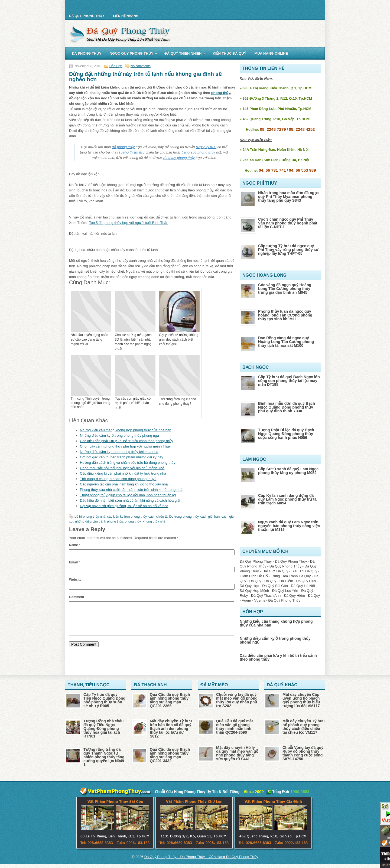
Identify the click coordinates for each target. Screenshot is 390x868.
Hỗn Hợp (116, 66)
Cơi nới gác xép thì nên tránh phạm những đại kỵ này (122, 457)
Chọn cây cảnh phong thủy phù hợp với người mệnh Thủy (125, 446)
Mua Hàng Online (271, 53)
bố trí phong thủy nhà (90, 517)
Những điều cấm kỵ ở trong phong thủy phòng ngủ (120, 435)
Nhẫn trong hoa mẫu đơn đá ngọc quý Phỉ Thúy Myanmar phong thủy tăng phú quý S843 (288, 197)
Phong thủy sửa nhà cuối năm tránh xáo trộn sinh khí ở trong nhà (131, 490)
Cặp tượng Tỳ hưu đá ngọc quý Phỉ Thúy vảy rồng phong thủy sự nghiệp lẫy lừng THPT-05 (288, 250)
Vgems (259, 600)
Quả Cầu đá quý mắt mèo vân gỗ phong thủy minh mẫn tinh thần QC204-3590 (235, 727)
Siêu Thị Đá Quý (304, 571)
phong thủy (221, 93)
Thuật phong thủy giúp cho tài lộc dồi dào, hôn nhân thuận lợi (128, 495)
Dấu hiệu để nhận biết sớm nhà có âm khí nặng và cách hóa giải (130, 500)
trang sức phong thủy (199, 152)
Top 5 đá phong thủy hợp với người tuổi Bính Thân (129, 223)
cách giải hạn (210, 517)
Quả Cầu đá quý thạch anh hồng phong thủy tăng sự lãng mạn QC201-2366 (170, 700)
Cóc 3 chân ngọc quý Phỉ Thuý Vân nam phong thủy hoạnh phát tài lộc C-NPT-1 (288, 223)
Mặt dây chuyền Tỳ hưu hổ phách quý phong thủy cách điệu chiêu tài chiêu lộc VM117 (304, 727)
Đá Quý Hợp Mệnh (254, 591)
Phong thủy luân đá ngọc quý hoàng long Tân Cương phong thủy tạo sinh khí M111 (285, 315)
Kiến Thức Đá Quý (229, 53)
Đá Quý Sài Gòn (275, 586)
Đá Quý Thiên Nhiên (186, 53)
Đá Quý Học (249, 586)
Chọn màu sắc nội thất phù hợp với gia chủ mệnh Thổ (122, 468)
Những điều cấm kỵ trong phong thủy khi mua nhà (119, 452)
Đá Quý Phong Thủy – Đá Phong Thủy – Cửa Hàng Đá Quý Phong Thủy (201, 857)
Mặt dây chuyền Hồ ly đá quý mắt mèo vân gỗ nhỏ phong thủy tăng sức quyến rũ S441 (237, 753)
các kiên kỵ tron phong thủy (127, 517)
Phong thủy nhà (154, 521)
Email (74, 562)
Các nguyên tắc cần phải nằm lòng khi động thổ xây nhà (124, 484)
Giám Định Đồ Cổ (254, 576)
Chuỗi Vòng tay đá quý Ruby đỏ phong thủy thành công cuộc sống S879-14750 (303, 753)
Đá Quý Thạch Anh (266, 595)
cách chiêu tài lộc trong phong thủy (173, 517)
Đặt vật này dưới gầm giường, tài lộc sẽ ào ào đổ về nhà (124, 506)
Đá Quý (255, 581)
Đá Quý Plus (306, 581)
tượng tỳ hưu (206, 147)
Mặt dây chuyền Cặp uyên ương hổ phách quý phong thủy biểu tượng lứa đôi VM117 (301, 700)
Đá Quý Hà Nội (303, 586)
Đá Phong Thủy (87, 53)
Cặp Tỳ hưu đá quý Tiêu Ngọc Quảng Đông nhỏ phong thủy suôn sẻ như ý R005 (104, 700)
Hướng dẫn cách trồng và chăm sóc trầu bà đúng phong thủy (128, 463)
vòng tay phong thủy (179, 158)
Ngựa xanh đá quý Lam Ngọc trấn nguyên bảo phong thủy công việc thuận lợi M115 (289, 526)
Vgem (246, 600)
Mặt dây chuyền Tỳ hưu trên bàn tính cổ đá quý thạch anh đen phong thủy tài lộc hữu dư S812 (171, 729)
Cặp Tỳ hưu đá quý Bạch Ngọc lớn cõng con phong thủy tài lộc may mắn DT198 (289, 381)
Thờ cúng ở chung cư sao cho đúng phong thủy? (118, 479)
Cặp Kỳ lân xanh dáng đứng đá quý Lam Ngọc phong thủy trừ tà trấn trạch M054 (287, 499)
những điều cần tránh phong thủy (99, 521)
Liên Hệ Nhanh (126, 16)
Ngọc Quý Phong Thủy (135, 53)
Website (75, 580)
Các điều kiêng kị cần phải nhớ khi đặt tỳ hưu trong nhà (123, 473)
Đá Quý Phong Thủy (87, 16)
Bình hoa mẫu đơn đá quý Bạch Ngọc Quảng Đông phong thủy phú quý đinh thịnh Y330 (287, 407)
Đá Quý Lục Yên (285, 591)
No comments (141, 66)
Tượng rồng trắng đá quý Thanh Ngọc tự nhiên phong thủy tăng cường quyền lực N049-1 (104, 757)
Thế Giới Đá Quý (275, 571)
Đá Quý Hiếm (294, 595)
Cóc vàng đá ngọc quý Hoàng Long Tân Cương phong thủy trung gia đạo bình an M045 (285, 289)
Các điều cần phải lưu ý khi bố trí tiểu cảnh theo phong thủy (126, 441)
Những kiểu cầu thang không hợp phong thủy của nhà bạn (126, 430)
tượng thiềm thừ (132, 152)
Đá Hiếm (286, 581)
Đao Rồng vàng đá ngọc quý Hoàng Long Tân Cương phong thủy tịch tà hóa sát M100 (286, 342)
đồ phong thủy (123, 147)
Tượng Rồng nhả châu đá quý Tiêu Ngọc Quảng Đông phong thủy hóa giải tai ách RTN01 (103, 729)
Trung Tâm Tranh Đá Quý (291, 576)
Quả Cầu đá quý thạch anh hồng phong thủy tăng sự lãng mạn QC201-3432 (170, 755)
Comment (77, 597)
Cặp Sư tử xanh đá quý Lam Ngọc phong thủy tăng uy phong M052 (288, 471)
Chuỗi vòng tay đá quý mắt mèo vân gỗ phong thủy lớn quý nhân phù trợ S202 (237, 700)
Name (75, 545)
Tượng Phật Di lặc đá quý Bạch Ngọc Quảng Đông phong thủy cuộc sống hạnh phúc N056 (286, 434)
